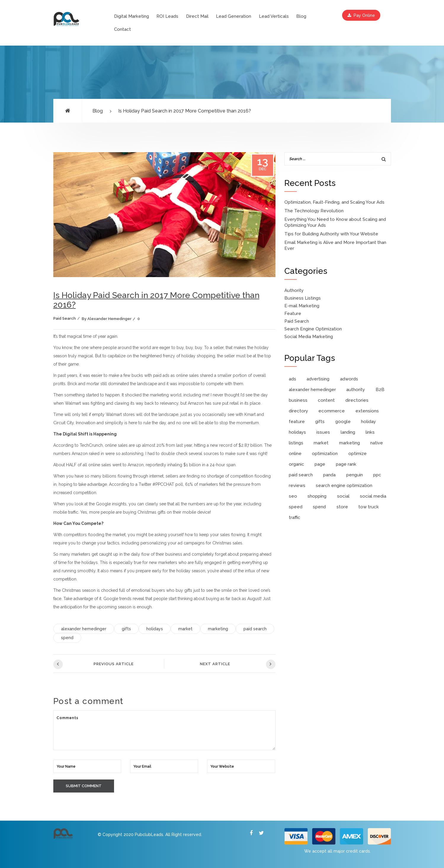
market (185, 629)
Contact (122, 29)
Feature (293, 314)
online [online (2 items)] (295, 454)
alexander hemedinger (84, 629)
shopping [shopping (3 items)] (317, 496)
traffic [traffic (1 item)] (295, 517)
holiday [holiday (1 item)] (368, 422)
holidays (155, 629)
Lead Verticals (274, 16)
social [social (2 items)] (343, 496)
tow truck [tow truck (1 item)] (369, 507)
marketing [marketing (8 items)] (350, 443)
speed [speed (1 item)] (296, 507)
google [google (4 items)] (343, 422)
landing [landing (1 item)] (348, 432)
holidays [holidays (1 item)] (297, 432)
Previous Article (93, 664)
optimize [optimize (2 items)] (358, 454)
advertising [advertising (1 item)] (318, 379)
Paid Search (65, 318)
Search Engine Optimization (313, 329)
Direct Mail (197, 16)
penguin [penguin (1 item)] (355, 475)
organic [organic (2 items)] (296, 464)
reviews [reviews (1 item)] (297, 486)
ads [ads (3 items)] (292, 379)
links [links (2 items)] (370, 432)
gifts (126, 629)
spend (67, 638)
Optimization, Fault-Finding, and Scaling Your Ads (334, 202)
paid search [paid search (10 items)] (301, 475)
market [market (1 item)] (321, 443)
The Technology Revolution (314, 211)
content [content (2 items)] (326, 400)
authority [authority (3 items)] (356, 390)
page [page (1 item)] (320, 464)
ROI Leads (167, 16)
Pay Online (361, 15)
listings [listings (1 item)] (296, 443)
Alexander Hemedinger (109, 319)
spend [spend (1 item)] (319, 507)
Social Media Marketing (309, 337)
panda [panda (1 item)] (329, 475)
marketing (218, 629)
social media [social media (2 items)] (373, 496)
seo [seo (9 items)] (293, 496)
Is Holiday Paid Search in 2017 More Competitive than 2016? (185, 111)
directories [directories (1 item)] (357, 400)
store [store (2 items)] (342, 507)
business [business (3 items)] (298, 400)
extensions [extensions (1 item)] (367, 411)
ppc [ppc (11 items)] (377, 475)
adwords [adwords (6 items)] (349, 379)
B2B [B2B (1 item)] (380, 390)
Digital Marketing (132, 16)
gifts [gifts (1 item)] (320, 422)
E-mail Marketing (302, 306)
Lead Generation (234, 16)
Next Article (238, 664)
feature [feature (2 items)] (297, 422)
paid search (255, 629)
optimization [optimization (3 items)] (325, 454)
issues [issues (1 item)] (323, 432)
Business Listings (303, 298)
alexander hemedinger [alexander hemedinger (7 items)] (312, 390)
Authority (294, 290)
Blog (301, 16)
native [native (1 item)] (377, 443)
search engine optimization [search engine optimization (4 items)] (344, 486)
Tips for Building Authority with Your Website (331, 234)
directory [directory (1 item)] (298, 411)
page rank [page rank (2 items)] (346, 464)
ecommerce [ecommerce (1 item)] (332, 411)
